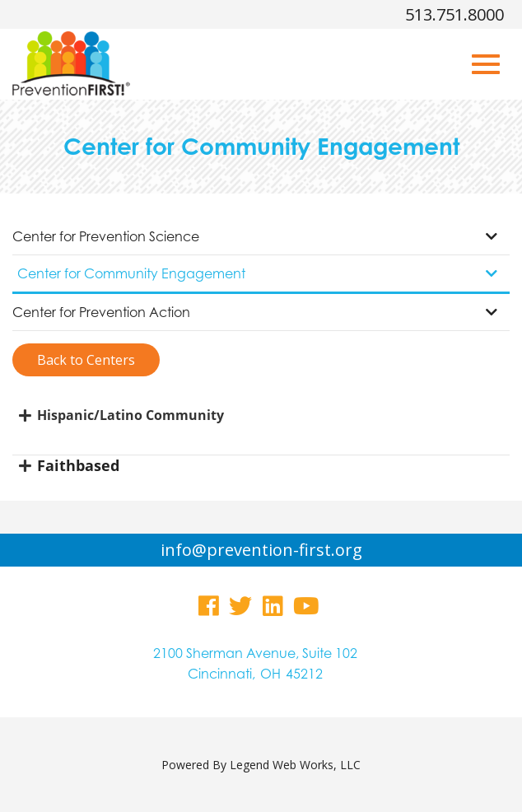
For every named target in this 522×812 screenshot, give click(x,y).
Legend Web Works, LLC (295, 765)
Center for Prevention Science (255, 236)
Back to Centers (86, 360)
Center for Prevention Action (255, 312)
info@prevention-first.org (261, 550)
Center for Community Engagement (257, 273)
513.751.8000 (454, 14)
